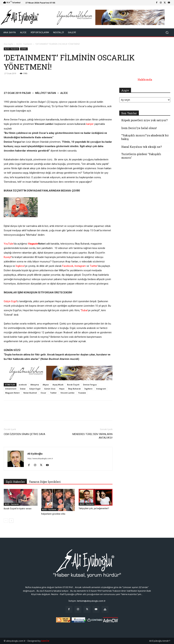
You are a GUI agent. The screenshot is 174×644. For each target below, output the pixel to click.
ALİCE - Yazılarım (24, 44)
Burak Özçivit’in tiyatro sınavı (18, 509)
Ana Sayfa (8, 44)
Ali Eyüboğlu (35, 454)
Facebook (68, 266)
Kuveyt (7, 257)
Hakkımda (145, 80)
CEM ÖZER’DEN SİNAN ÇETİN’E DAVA (24, 434)
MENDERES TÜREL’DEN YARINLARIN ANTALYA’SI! (92, 436)
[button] (167, 33)
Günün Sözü (50, 389)
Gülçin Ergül (10, 301)
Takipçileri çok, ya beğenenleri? (94, 508)
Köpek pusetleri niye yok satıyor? (144, 120)
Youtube (82, 393)
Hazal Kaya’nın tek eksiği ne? (142, 147)
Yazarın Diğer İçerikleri (45, 482)
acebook (23, 385)
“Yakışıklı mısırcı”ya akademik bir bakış (145, 137)
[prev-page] (6, 521)
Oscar (43, 393)
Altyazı (46, 385)
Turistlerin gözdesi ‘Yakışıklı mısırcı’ (141, 156)
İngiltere (88, 389)
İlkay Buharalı (74, 389)
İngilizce (20, 266)
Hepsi (62, 389)
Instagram (80, 266)
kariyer (90, 124)
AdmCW (45, 641)
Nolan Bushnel (30, 393)
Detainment (11, 389)
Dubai (84, 310)
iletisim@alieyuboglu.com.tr (91, 601)
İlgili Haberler (15, 482)
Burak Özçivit (73, 385)
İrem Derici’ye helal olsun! (139, 128)
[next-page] (11, 521)
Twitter (94, 266)
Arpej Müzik (58, 385)
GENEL (24, 49)
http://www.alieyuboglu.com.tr (40, 459)
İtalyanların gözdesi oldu (53, 514)
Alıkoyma (35, 385)
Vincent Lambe (67, 393)
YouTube (9, 244)
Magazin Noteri (12, 393)
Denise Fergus (90, 385)
